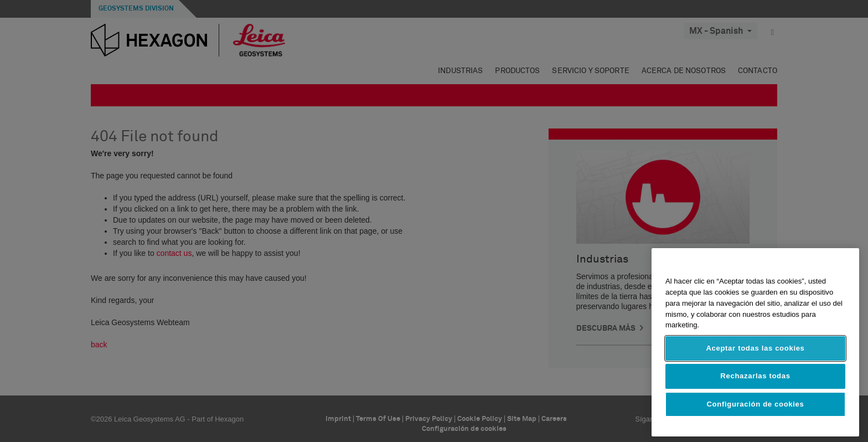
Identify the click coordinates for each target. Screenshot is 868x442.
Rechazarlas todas (755, 376)
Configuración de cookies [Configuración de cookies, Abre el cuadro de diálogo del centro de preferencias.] (756, 404)
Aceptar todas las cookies (755, 348)
